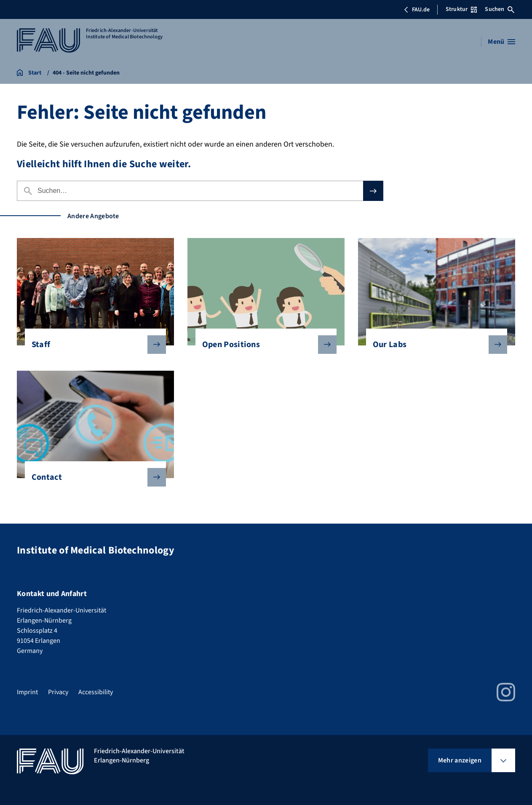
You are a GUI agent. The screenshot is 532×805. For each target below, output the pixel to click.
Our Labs (433, 345)
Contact (92, 477)
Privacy (58, 692)
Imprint (27, 692)
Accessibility (96, 692)
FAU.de (417, 10)
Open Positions (263, 345)
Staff (92, 345)
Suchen (500, 9)
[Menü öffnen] (501, 42)
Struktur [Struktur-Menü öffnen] (461, 9)
